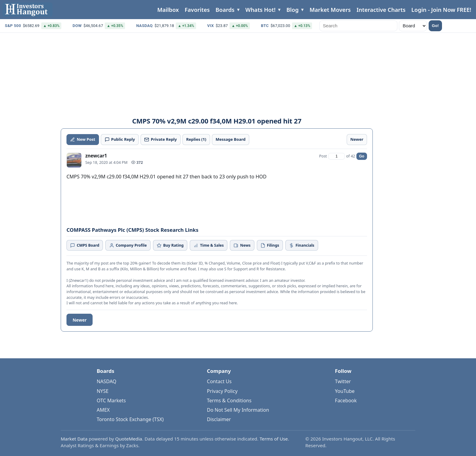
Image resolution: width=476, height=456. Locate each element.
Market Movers (330, 10)
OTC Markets (111, 400)
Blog (293, 10)
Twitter (343, 381)
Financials (302, 245)
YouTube (345, 391)
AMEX (103, 410)
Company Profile (128, 245)
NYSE (102, 391)
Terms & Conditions (229, 400)
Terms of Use (274, 439)
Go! (435, 26)
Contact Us (219, 381)
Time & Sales (209, 245)
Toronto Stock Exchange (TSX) (130, 419)
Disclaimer (219, 419)
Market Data (74, 439)
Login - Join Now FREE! (441, 10)
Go (362, 156)
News (242, 245)
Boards (225, 10)
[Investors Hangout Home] (27, 10)
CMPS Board (85, 245)
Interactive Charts (381, 10)
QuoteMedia (129, 439)
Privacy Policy (222, 391)
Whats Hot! (260, 10)
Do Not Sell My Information (238, 410)
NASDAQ (106, 381)
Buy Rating (170, 245)
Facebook (346, 400)
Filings (270, 245)
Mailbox (168, 10)
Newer (80, 320)
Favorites (197, 10)
